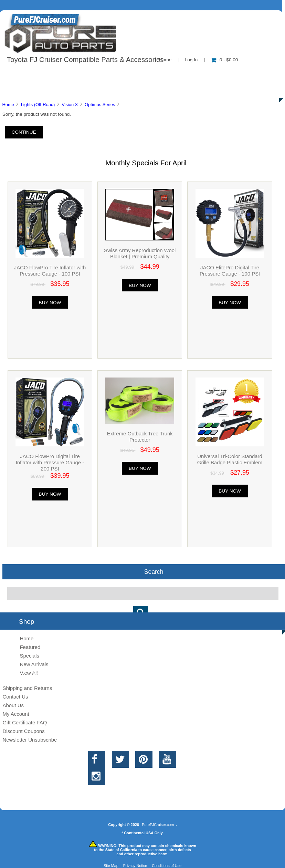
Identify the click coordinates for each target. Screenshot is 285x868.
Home (165, 60)
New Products (230, 74)
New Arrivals (34, 664)
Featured (30, 647)
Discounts (67, 90)
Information (120, 74)
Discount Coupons (23, 731)
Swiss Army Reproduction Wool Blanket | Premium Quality (140, 253)
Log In (191, 60)
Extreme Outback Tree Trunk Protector (140, 437)
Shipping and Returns (27, 688)
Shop (26, 74)
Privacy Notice (135, 866)
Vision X (70, 105)
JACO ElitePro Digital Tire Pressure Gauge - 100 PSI (230, 271)
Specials (29, 656)
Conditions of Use (167, 866)
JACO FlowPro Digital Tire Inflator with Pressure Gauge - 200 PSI (50, 462)
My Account (16, 714)
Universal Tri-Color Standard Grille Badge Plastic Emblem (230, 459)
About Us (69, 74)
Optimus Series (100, 105)
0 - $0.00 (225, 60)
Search (154, 572)
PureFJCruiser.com (158, 825)
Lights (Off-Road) (38, 105)
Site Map (111, 866)
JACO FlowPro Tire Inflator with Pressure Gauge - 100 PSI (50, 271)
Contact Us (173, 74)
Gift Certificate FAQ (25, 722)
